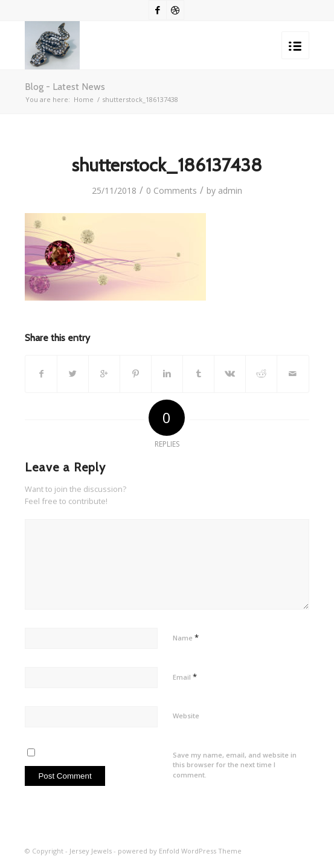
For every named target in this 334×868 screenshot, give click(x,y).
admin (230, 190)
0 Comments (172, 190)
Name (186, 637)
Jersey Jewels (91, 851)
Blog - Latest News (65, 87)
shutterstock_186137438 (167, 165)
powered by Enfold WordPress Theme (180, 851)
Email (185, 677)
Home (84, 99)
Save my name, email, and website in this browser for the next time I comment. (235, 765)
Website (186, 716)
